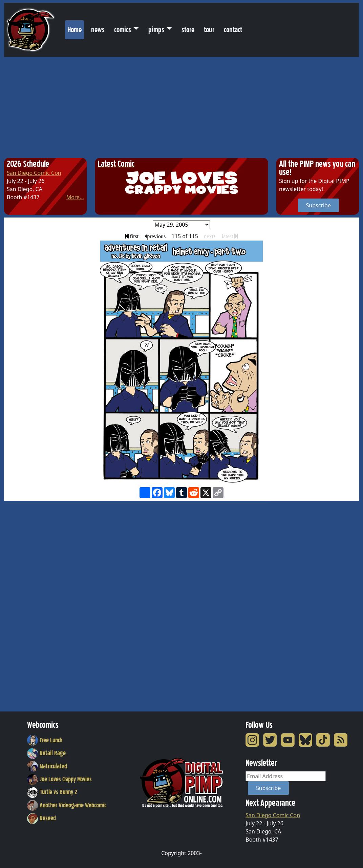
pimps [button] (156, 30)
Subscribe (318, 205)
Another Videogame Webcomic (67, 805)
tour (209, 30)
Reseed (41, 818)
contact (233, 30)
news (98, 30)
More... (75, 197)
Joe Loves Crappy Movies (59, 779)
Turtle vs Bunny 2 (52, 792)
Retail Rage (46, 753)
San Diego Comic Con (34, 173)
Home (76, 28)
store (188, 30)
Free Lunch (45, 740)
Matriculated (47, 766)
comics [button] (123, 30)
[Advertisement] (181, 108)
